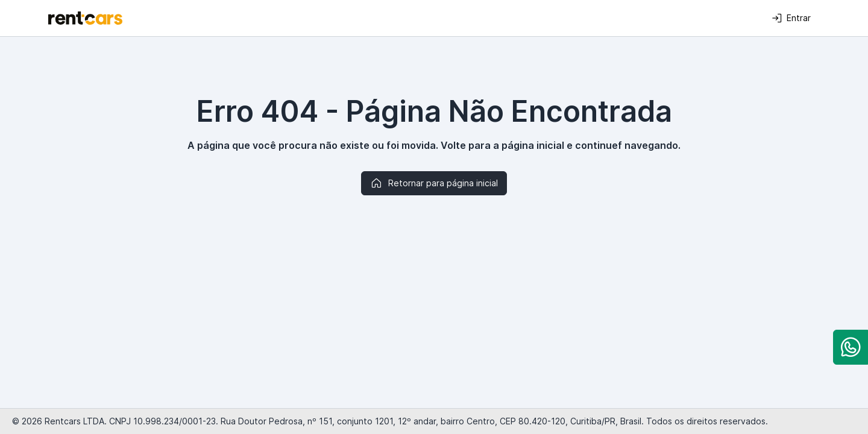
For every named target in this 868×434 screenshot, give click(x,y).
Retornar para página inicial (434, 183)
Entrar (791, 18)
